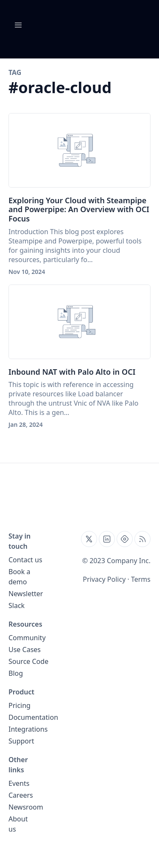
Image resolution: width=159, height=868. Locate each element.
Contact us (25, 560)
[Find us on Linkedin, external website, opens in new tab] (107, 539)
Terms (141, 579)
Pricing (20, 705)
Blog (16, 673)
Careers (21, 795)
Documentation (33, 717)
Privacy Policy (104, 579)
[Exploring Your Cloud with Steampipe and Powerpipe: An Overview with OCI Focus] (79, 150)
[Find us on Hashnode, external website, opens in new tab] (125, 539)
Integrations (28, 729)
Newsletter (26, 594)
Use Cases (25, 650)
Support (21, 741)
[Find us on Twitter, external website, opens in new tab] (89, 539)
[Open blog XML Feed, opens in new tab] (142, 539)
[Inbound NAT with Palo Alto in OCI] (79, 322)
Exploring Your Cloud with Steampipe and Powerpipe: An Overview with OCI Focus (79, 209)
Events (19, 783)
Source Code (28, 661)
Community (27, 638)
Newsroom (26, 807)
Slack (17, 605)
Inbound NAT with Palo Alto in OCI (72, 372)
